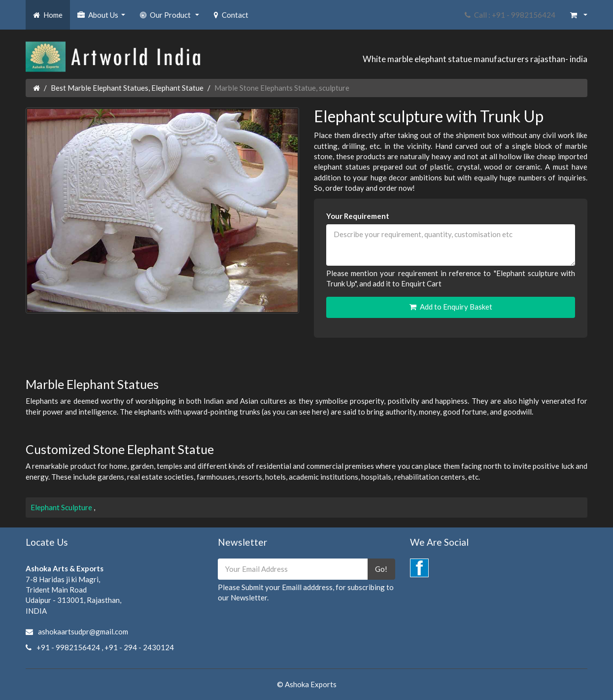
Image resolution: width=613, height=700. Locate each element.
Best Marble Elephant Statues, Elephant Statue (127, 88)
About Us (102, 18)
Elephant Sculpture (62, 507)
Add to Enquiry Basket (451, 307)
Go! (381, 569)
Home (48, 15)
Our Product (171, 18)
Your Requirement (358, 216)
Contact (231, 15)
